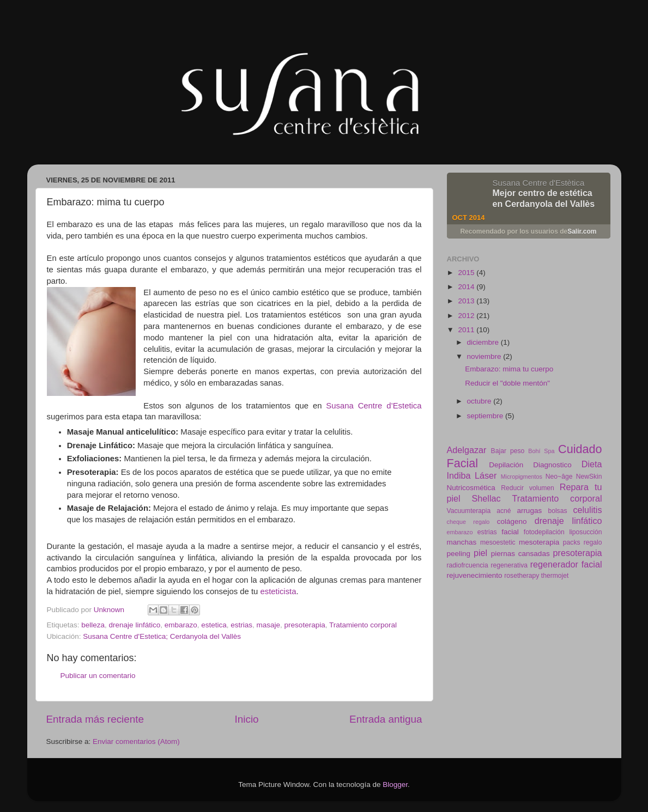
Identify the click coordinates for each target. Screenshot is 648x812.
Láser (486, 475)
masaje (269, 625)
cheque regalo (468, 522)
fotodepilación (544, 532)
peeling (459, 554)
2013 (467, 301)
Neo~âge (559, 477)
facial (510, 532)
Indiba (459, 475)
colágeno (512, 521)
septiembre (486, 416)
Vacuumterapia (469, 511)
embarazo (181, 625)
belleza (93, 625)
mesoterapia (539, 542)
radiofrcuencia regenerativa (487, 565)
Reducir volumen (528, 488)
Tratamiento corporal (363, 625)
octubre (480, 401)
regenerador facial (566, 564)
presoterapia (305, 625)
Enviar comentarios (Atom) (136, 741)
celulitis (587, 510)
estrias (241, 625)
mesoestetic (498, 542)
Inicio (247, 719)
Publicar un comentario (98, 676)
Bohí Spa (541, 451)
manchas (462, 542)
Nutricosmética (471, 488)
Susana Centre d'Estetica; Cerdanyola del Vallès (162, 636)
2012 (467, 316)
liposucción (585, 532)
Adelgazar (467, 450)
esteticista (278, 591)
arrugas (529, 511)
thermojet (555, 576)
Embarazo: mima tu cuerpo (509, 369)
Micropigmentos (522, 477)
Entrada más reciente (95, 719)
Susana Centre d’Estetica (374, 406)
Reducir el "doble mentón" (507, 383)
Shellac (486, 498)
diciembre (484, 342)
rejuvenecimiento (475, 575)
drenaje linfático (135, 625)
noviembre (485, 356)
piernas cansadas (520, 554)
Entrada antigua (386, 719)
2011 (467, 330)
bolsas (557, 511)
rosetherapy (522, 576)
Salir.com (582, 231)
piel (480, 553)
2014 (467, 287)
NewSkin (589, 477)
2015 (467, 273)
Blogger (395, 784)
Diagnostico (552, 465)
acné (504, 511)
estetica (214, 625)
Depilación (506, 465)
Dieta (592, 464)
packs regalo (583, 542)
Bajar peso (508, 451)
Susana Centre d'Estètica (539, 183)
